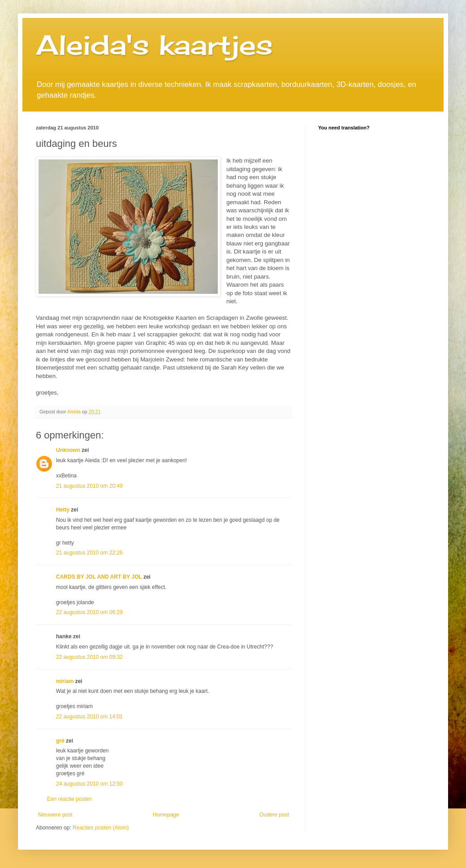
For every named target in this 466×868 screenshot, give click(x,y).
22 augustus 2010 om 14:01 (89, 717)
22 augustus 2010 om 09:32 (89, 657)
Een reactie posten (69, 799)
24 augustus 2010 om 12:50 (89, 784)
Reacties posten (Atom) (101, 828)
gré (60, 741)
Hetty (63, 510)
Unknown (68, 450)
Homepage (166, 815)
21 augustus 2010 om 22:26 (89, 553)
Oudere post (274, 815)
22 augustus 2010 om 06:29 (89, 612)
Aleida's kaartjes (154, 45)
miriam (65, 681)
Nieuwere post (55, 815)
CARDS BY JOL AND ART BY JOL (99, 577)
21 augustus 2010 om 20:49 (89, 486)
